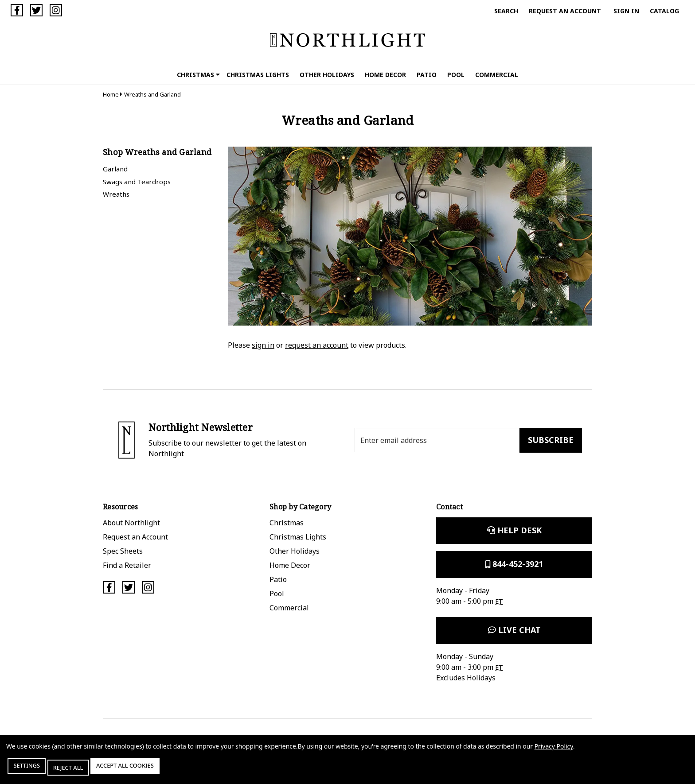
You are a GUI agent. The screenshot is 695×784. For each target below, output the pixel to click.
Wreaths (116, 194)
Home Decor (385, 75)
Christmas (198, 75)
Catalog (664, 11)
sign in (263, 345)
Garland (115, 169)
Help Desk (514, 530)
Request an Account (565, 11)
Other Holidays (327, 75)
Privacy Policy (554, 750)
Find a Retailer (127, 565)
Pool (456, 75)
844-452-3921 (514, 564)
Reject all (84, 770)
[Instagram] (56, 10)
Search (506, 11)
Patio (427, 75)
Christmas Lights (258, 75)
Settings (33, 770)
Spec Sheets (123, 551)
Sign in (626, 11)
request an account (317, 345)
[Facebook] (17, 10)
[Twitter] (36, 10)
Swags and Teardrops (137, 182)
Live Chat (514, 630)
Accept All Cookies (152, 770)
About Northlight (131, 523)
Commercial (497, 75)
